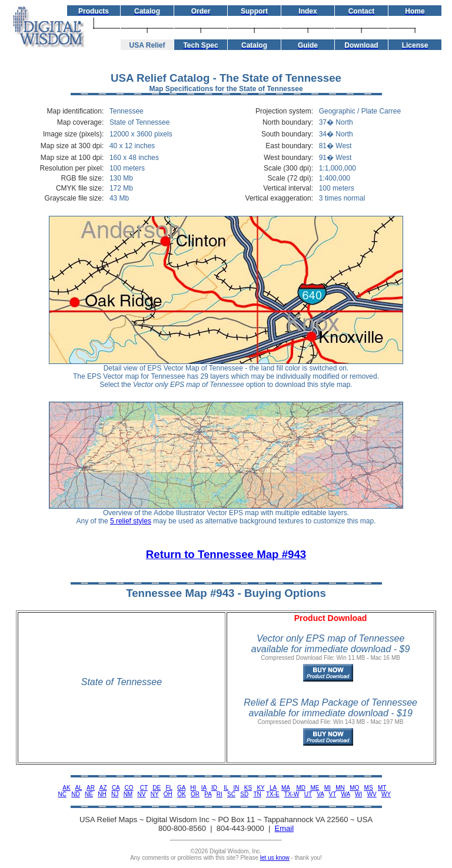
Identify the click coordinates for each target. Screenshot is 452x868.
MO (354, 788)
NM (128, 794)
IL (226, 788)
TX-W (292, 794)
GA (181, 788)
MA (285, 788)
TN (257, 794)
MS (369, 788)
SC (231, 794)
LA (273, 788)
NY (155, 794)
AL (78, 788)
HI (193, 788)
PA (208, 794)
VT (333, 794)
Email (285, 828)
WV (372, 794)
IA (204, 788)
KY (260, 788)
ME (315, 788)
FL (169, 788)
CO (129, 788)
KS (248, 788)
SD (244, 794)
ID (214, 788)
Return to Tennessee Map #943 (226, 554)
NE (89, 794)
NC (62, 794)
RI (220, 794)
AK (66, 788)
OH (168, 794)
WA (346, 794)
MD (301, 788)
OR (195, 794)
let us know (275, 858)
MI (328, 788)
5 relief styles (131, 521)
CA (116, 788)
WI (358, 794)
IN (236, 788)
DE (157, 788)
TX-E (273, 794)
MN (340, 788)
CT (144, 788)
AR (91, 788)
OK (181, 794)
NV (142, 794)
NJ (115, 794)
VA (320, 794)
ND (75, 794)
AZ (103, 788)
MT (382, 788)
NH (102, 794)
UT (308, 794)
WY (386, 794)
